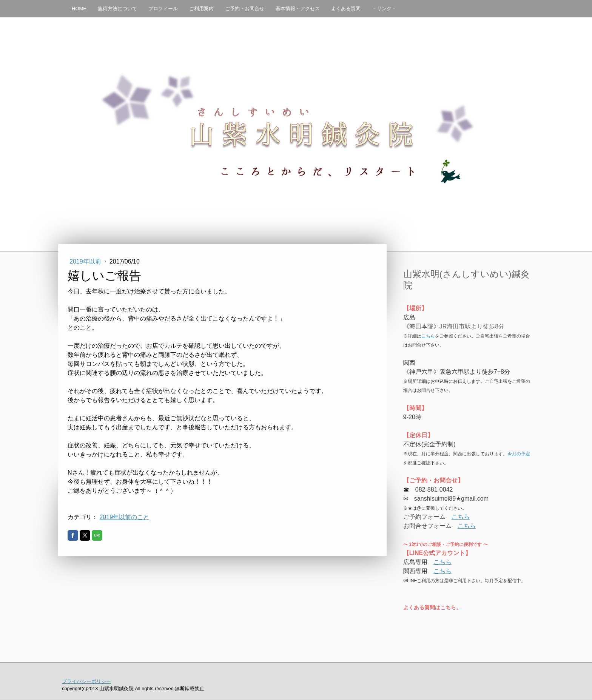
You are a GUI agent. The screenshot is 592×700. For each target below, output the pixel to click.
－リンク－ (384, 8)
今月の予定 (519, 454)
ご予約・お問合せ (245, 8)
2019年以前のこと (124, 517)
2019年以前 (86, 261)
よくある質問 (346, 8)
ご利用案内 (201, 8)
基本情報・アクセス (298, 8)
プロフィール (163, 8)
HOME (79, 8)
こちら (428, 336)
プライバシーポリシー (86, 681)
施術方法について (117, 8)
